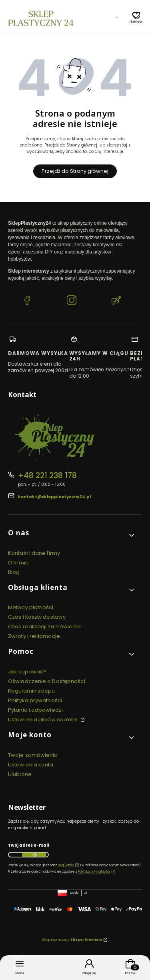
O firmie (18, 563)
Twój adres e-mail (28, 845)
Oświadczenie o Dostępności (47, 681)
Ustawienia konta (31, 765)
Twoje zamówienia (33, 755)
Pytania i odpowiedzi (35, 710)
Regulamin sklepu (32, 691)
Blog (14, 572)
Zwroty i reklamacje (34, 636)
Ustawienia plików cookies (44, 720)
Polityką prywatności (94, 872)
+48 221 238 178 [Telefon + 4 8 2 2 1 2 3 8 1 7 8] (47, 476)
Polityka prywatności (35, 700)
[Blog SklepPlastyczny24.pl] (116, 301)
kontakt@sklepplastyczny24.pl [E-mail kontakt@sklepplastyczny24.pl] (54, 497)
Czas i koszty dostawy (37, 617)
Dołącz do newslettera (34, 855)
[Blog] (116, 18)
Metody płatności (31, 607)
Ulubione (20, 774)
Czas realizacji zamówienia (44, 627)
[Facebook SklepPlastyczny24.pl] (27, 301)
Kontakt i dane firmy (34, 553)
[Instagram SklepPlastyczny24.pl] (72, 301)
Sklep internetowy (72, 940)
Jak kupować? (27, 672)
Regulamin (66, 865)
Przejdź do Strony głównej (75, 171)
